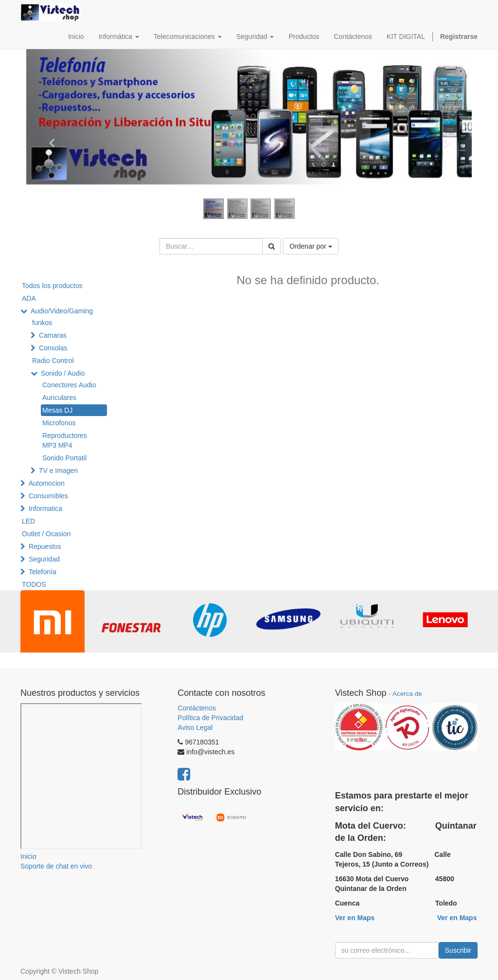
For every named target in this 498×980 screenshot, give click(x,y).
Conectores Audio (69, 385)
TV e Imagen (58, 471)
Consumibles (48, 496)
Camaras (53, 335)
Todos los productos (52, 286)
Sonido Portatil (64, 458)
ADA (29, 298)
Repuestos (45, 546)
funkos (42, 323)
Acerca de (407, 694)
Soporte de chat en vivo (56, 866)
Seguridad (44, 559)
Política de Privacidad (210, 718)
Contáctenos (197, 708)
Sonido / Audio (63, 373)
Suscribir (458, 950)
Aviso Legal (195, 727)
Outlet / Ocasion (46, 534)
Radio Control (53, 361)
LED (28, 521)
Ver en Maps (355, 918)
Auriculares (59, 398)
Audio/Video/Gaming (62, 311)
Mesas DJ (57, 410)
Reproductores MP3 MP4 (65, 440)
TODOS (34, 584)
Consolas (53, 348)
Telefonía (43, 572)
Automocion (47, 483)
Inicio (28, 856)
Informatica (45, 508)
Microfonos (59, 423)
